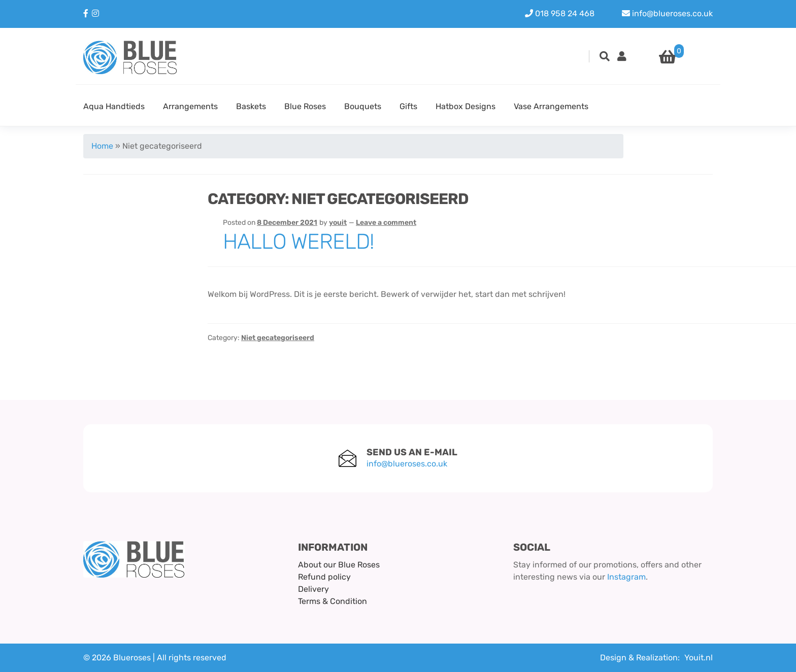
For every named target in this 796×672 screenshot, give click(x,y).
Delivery (313, 589)
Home (102, 146)
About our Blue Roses (339, 565)
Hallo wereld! (298, 241)
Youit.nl (699, 658)
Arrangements (190, 106)
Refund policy (324, 577)
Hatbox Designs (466, 106)
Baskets (251, 106)
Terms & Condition (333, 601)
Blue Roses (305, 106)
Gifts (408, 106)
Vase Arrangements (551, 106)
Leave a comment (386, 223)
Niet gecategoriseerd (278, 338)
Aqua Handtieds (114, 106)
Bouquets (363, 106)
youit (338, 223)
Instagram (626, 577)
